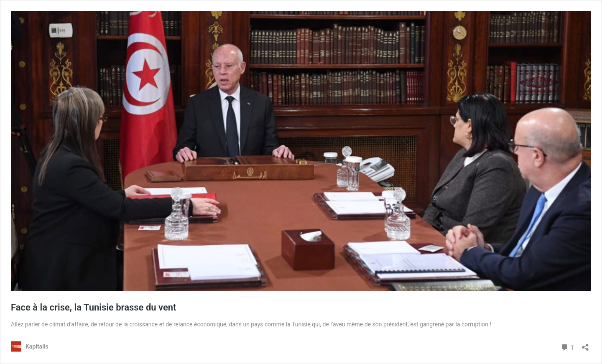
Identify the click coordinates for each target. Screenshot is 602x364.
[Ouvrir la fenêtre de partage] (585, 345)
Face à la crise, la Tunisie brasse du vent (96, 307)
